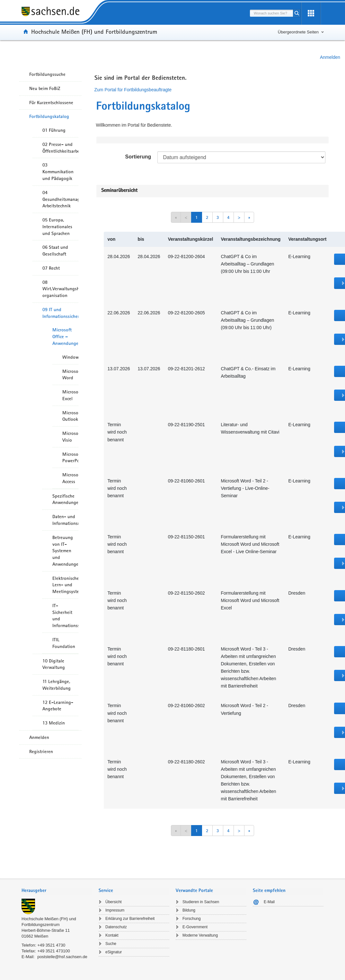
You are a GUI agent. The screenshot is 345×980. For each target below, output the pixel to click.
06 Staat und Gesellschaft (55, 251)
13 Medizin (54, 723)
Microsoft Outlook (70, 416)
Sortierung (138, 157)
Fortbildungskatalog (49, 116)
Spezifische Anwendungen (65, 499)
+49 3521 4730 (51, 945)
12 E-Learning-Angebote (58, 706)
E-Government (195, 927)
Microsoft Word (70, 375)
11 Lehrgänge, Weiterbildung (57, 685)
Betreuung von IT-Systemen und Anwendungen (65, 551)
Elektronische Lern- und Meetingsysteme (65, 585)
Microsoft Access (70, 478)
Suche (111, 944)
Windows (70, 357)
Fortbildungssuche (47, 74)
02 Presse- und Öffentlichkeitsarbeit (60, 148)
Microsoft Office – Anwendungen (65, 337)
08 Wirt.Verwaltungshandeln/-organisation (60, 289)
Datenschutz (116, 927)
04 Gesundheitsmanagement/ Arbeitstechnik (60, 199)
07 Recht (51, 268)
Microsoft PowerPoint (70, 458)
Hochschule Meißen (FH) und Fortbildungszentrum (94, 31)
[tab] (57, 891)
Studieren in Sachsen (201, 902)
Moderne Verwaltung (200, 935)
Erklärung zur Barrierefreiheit (130, 919)
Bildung (189, 910)
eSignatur (114, 952)
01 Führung (54, 130)
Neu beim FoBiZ (45, 88)
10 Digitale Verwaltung (54, 664)
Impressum (115, 910)
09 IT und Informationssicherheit (60, 313)
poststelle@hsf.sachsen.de (62, 957)
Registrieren (41, 751)
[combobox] (271, 13)
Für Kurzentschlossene (51, 103)
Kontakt (112, 935)
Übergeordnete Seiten (298, 32)
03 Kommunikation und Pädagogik (58, 172)
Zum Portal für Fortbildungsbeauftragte (133, 90)
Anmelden (330, 57)
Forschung (192, 919)
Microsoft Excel (70, 395)
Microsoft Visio (70, 437)
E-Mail (269, 902)
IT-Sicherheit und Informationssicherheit (65, 616)
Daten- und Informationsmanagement (65, 520)
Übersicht (114, 902)
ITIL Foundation (64, 643)
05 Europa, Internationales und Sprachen (57, 227)
